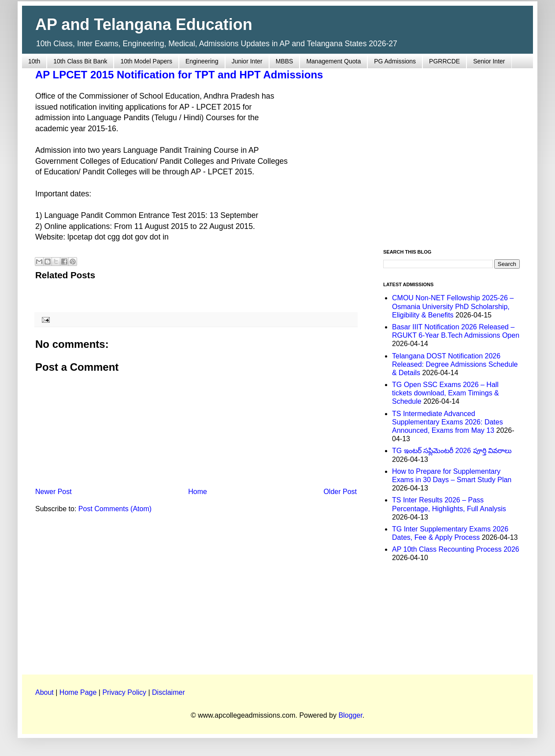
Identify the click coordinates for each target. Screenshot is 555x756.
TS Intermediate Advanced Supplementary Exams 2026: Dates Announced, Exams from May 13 (448, 422)
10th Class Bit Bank (80, 61)
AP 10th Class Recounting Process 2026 (456, 549)
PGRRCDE (444, 61)
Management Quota (333, 61)
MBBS (285, 61)
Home (198, 492)
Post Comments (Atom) (115, 509)
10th (34, 61)
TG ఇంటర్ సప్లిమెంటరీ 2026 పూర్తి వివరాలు (452, 451)
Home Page (78, 692)
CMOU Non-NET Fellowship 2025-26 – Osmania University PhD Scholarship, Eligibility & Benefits (453, 306)
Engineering (202, 61)
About (44, 692)
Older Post (340, 492)
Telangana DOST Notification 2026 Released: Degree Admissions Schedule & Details (455, 364)
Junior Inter (247, 61)
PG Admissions (395, 61)
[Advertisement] (83, 153)
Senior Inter (489, 61)
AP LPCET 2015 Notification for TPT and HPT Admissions (179, 75)
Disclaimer (168, 692)
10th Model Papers (146, 61)
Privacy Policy (124, 692)
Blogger (350, 715)
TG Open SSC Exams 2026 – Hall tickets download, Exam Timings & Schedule (446, 393)
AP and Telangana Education (144, 24)
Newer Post (54, 492)
